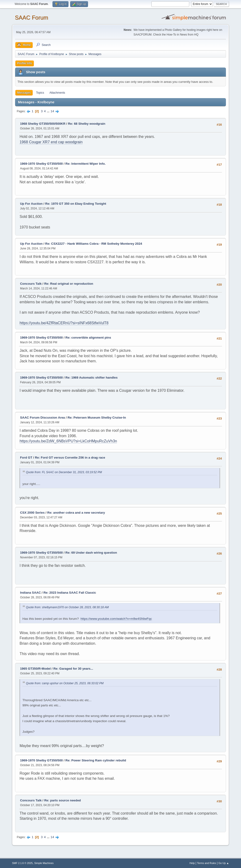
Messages (24, 93)
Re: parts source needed (63, 800)
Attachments (57, 93)
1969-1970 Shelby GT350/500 (41, 164)
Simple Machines (44, 863)
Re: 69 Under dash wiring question (91, 553)
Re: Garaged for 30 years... (73, 669)
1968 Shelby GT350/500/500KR (43, 124)
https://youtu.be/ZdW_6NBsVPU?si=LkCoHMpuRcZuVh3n (68, 441)
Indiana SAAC (30, 593)
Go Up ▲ (224, 863)
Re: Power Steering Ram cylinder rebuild (96, 760)
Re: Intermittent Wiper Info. (86, 164)
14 (52, 111)
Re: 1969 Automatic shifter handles (92, 378)
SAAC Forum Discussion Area (42, 418)
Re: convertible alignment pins (88, 338)
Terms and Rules (207, 863)
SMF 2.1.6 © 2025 (22, 863)
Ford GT (26, 458)
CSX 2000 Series (32, 513)
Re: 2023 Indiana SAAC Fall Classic (70, 593)
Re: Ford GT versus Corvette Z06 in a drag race (70, 458)
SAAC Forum (31, 18)
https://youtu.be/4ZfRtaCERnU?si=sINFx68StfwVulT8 (64, 323)
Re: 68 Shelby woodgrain (87, 124)
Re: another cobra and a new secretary (76, 513)
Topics (40, 93)
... (49, 111)
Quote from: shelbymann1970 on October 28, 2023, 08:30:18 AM (67, 607)
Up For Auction (31, 204)
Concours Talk (31, 284)
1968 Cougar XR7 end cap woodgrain (51, 142)
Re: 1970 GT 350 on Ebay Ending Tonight (76, 204)
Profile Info (25, 63)
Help (192, 863)
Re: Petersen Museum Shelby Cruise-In (97, 418)
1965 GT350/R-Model (35, 669)
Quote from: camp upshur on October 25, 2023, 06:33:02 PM (65, 683)
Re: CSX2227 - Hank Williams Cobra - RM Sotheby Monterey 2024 (94, 244)
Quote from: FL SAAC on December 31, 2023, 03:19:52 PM (64, 472)
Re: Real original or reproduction (69, 284)
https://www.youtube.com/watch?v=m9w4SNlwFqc (116, 619)
